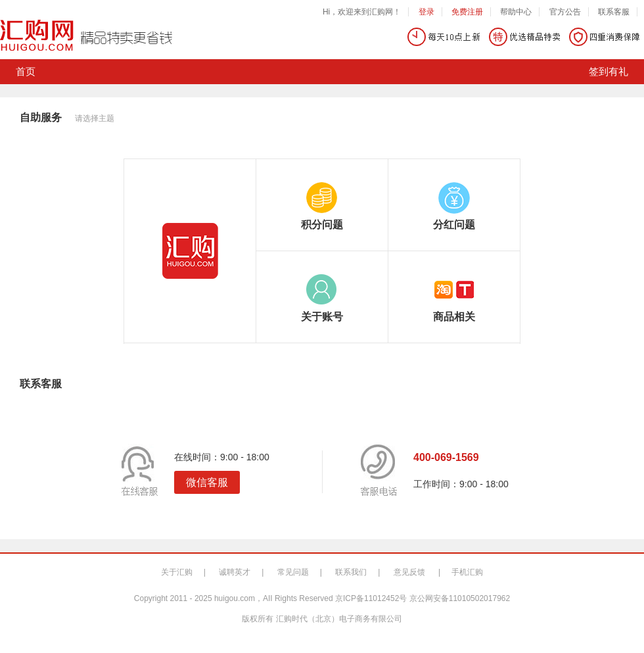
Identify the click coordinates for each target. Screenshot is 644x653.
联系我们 (351, 572)
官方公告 (565, 12)
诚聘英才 (235, 572)
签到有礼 (609, 72)
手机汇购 (467, 572)
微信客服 (207, 482)
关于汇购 (177, 572)
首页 (26, 72)
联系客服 (614, 12)
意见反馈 (409, 572)
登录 (426, 12)
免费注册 (467, 12)
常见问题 (293, 572)
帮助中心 (516, 12)
